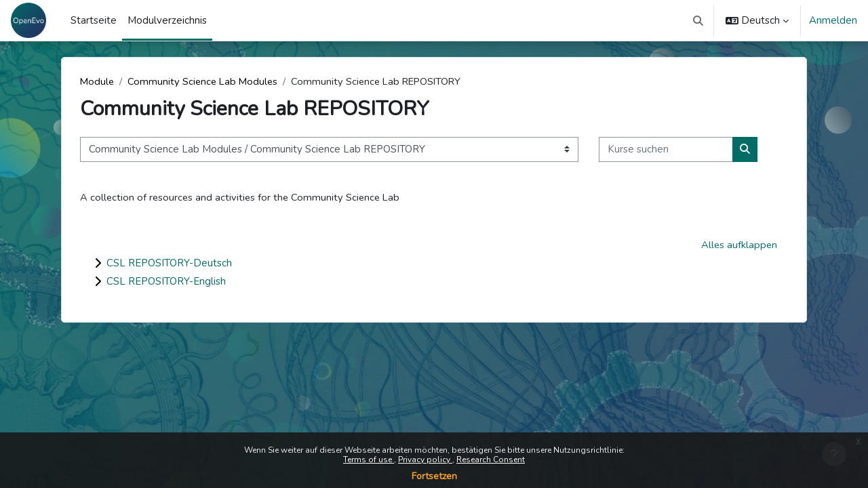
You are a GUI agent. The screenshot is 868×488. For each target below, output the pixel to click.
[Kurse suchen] (666, 150)
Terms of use (369, 460)
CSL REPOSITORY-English (166, 282)
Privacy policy (425, 460)
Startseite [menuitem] (94, 20)
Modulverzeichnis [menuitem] (167, 20)
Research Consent (491, 460)
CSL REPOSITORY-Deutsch (169, 264)
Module (98, 81)
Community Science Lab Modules (205, 81)
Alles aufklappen (738, 245)
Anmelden (833, 20)
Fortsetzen (434, 476)
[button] (699, 20)
